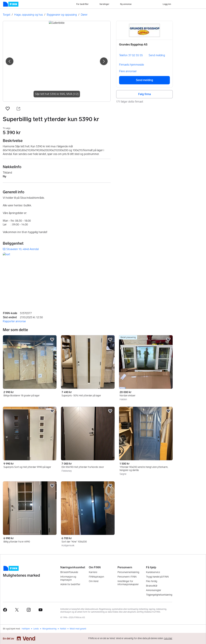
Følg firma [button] (145, 94)
